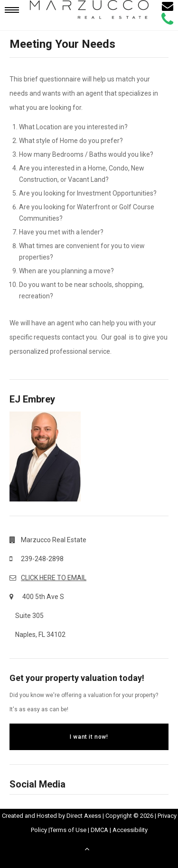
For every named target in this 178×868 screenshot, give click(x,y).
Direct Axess (84, 816)
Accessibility (130, 830)
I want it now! (89, 737)
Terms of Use (68, 830)
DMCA (99, 830)
